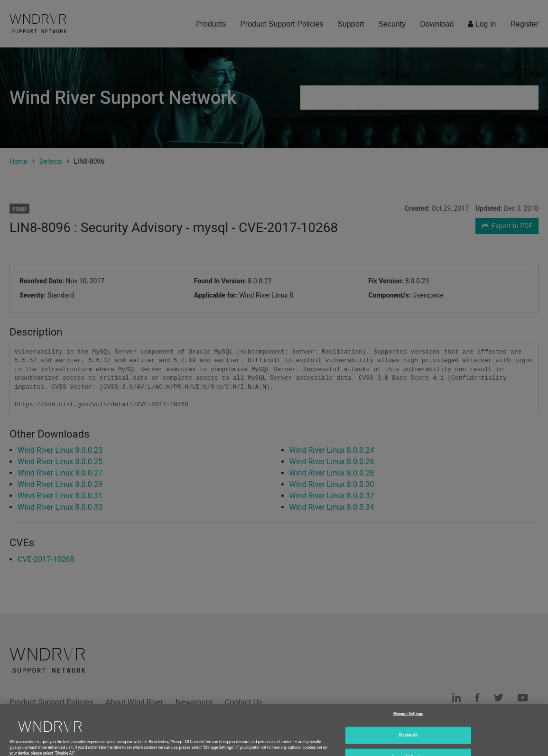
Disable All (409, 744)
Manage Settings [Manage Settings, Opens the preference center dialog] (408, 723)
